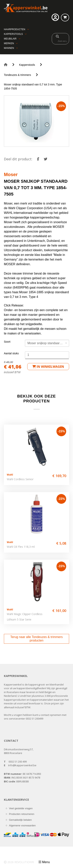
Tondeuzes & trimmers (17, 75)
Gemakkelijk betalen (20, 820)
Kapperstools (13, 34)
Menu (46, 862)
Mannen (9, 48)
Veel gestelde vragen (21, 808)
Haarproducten (15, 29)
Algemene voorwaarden (22, 825)
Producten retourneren (22, 814)
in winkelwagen (48, 367)
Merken (9, 43)
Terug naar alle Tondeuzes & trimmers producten (36, 639)
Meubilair (10, 39)
